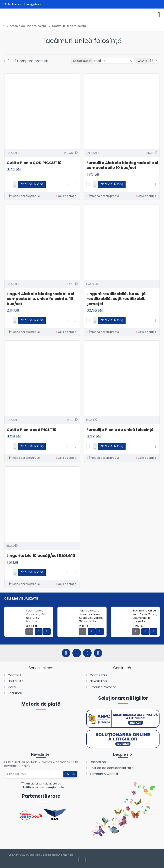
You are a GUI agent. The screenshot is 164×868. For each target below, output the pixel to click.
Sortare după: (82, 61)
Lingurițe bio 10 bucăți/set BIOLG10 (41, 556)
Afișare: (143, 61)
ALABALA (13, 153)
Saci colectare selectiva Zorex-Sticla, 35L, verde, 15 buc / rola (91, 616)
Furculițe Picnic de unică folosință (120, 430)
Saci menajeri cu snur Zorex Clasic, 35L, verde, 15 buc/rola (145, 616)
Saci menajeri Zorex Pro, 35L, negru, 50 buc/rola (36, 616)
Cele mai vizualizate (21, 599)
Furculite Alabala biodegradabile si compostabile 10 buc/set (122, 165)
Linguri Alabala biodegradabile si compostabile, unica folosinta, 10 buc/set (40, 299)
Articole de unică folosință (28, 26)
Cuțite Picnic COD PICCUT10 (34, 163)
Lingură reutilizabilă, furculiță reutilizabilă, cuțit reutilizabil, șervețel (116, 299)
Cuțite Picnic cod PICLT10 (31, 430)
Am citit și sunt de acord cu (43, 786)
